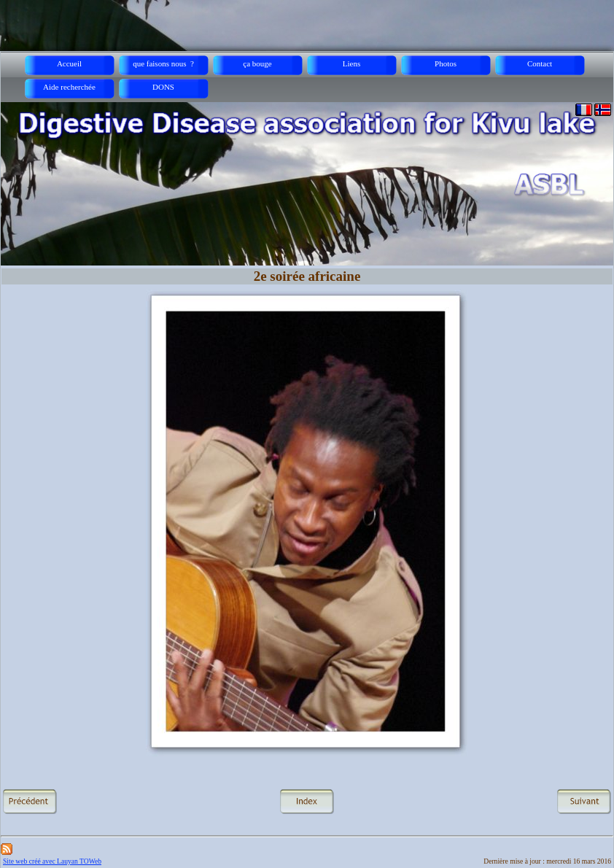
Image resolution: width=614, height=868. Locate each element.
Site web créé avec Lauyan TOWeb (52, 861)
